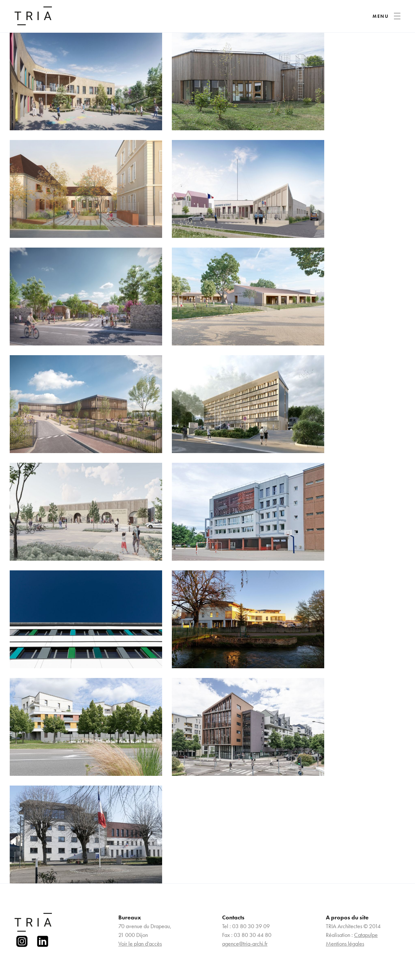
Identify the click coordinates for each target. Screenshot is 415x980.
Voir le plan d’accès (140, 944)
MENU (381, 16)
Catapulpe (366, 935)
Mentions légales (345, 944)
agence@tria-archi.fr (245, 944)
